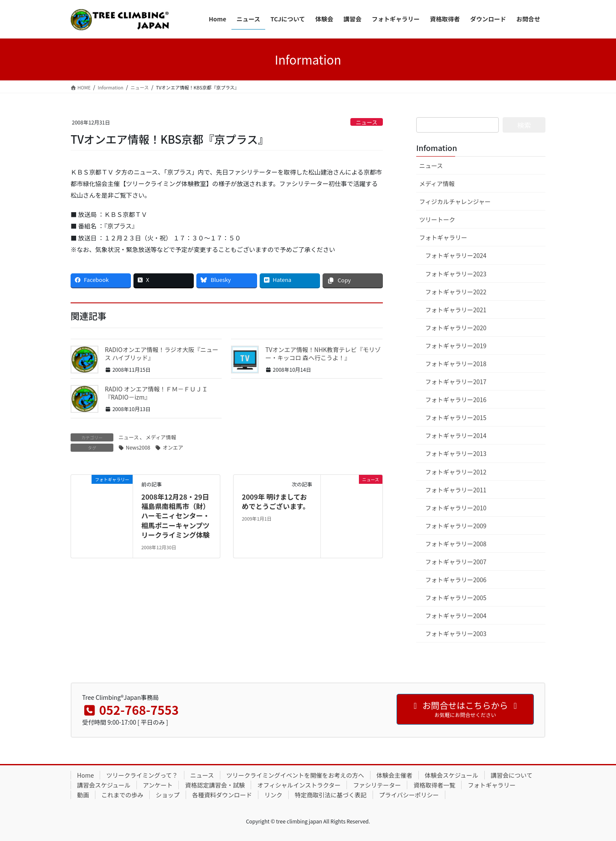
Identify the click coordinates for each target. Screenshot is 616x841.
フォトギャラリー (443, 237)
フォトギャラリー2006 (456, 580)
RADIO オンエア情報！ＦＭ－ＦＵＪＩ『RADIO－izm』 (156, 393)
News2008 (138, 447)
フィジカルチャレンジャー (455, 201)
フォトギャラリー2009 (456, 526)
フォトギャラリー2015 (456, 418)
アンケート (158, 785)
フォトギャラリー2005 (456, 598)
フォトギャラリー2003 (456, 634)
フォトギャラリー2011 (456, 490)
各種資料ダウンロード (222, 795)
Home (85, 775)
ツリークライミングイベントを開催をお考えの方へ (295, 775)
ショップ (168, 795)
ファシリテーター (377, 785)
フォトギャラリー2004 (456, 616)
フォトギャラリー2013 (456, 453)
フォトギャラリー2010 (456, 508)
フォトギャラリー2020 (456, 328)
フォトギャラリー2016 (456, 400)
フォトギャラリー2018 (456, 364)
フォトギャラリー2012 (456, 472)
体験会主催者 (394, 775)
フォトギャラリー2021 (456, 310)
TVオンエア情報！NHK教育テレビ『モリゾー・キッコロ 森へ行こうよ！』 (323, 354)
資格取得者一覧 (434, 785)
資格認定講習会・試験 (215, 785)
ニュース (367, 122)
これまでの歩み (122, 795)
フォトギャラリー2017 (456, 382)
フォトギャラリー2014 (456, 435)
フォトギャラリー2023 (456, 274)
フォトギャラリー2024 (456, 255)
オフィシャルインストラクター (299, 785)
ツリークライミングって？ (142, 775)
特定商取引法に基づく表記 (331, 795)
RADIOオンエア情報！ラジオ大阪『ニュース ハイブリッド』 (161, 354)
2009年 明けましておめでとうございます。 (275, 501)
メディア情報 (161, 437)
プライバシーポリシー (409, 795)
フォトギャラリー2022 (456, 292)
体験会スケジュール (452, 775)
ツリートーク (437, 219)
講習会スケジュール (104, 785)
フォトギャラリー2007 (456, 562)
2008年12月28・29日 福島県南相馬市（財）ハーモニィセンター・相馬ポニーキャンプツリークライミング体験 (175, 516)
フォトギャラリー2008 (456, 544)
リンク (273, 795)
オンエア (173, 447)
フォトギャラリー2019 (456, 346)
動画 (83, 795)
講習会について (512, 775)
